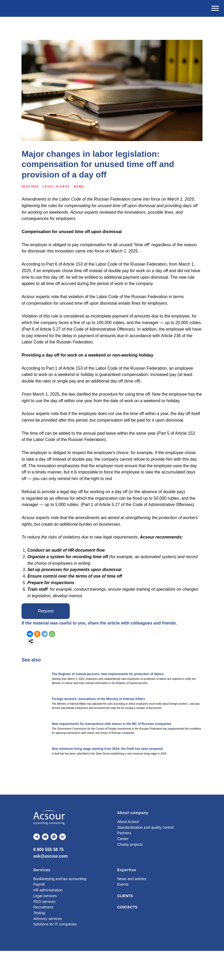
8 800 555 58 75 (49, 879)
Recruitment (43, 936)
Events (123, 913)
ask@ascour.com (50, 885)
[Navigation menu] (215, 8)
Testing (39, 942)
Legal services (45, 925)
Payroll (39, 913)
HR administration (48, 919)
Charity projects (130, 873)
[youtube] (45, 866)
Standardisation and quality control (145, 856)
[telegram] (37, 866)
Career (123, 868)
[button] (52, 638)
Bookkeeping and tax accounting (60, 908)
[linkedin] (63, 866)
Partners (124, 862)
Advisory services (48, 947)
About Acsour (128, 851)
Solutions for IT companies (55, 953)
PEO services (44, 930)
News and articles (132, 908)
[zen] (54, 866)
